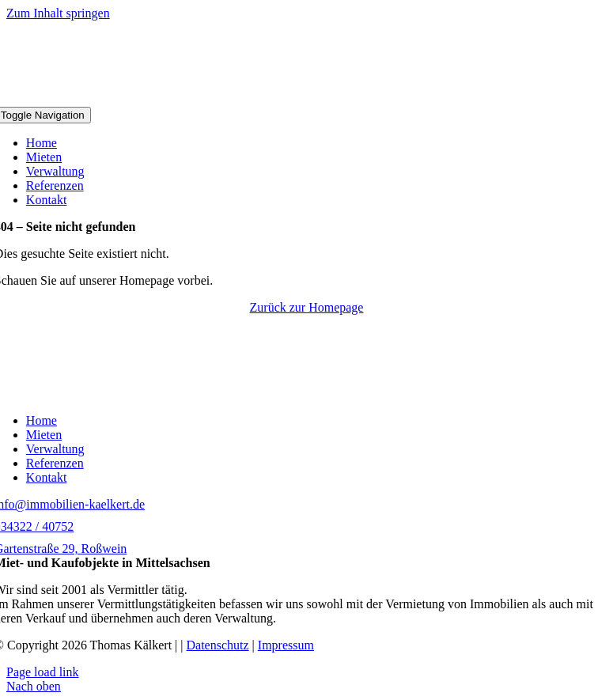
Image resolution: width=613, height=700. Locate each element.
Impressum (286, 645)
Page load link (43, 672)
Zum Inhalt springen (58, 13)
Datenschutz (218, 645)
